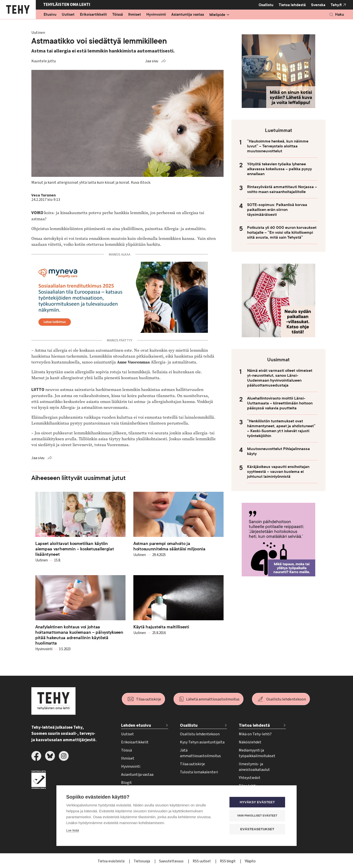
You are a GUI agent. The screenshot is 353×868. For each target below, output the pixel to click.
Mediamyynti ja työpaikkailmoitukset (257, 753)
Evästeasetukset (257, 829)
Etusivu (50, 15)
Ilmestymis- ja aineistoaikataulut (254, 767)
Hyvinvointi (156, 15)
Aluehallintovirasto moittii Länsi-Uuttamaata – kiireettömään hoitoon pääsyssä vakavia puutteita (280, 403)
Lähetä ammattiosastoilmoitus (213, 699)
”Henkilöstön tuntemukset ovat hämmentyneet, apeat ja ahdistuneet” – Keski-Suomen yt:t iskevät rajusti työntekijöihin (281, 428)
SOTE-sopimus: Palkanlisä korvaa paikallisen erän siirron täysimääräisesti (277, 210)
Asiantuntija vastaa (188, 15)
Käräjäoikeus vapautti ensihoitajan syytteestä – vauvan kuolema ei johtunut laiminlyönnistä (278, 472)
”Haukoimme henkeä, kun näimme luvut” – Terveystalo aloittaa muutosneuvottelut (278, 146)
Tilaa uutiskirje (149, 699)
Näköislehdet (250, 742)
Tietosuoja (142, 861)
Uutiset (68, 15)
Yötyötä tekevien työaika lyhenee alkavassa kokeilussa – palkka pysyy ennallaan (279, 169)
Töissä (118, 15)
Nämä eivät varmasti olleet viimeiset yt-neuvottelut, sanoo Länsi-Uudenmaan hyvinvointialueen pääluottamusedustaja (280, 378)
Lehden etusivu (136, 725)
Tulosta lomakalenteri (199, 772)
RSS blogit (228, 861)
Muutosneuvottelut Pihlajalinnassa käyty (278, 451)
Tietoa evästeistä (111, 861)
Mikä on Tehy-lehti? (255, 734)
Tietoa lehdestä (292, 5)
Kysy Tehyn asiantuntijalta (202, 742)
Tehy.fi (336, 5)
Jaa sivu (152, 61)
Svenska (318, 5)
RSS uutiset (202, 861)
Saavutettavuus (172, 861)
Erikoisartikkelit (93, 15)
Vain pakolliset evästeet (257, 815)
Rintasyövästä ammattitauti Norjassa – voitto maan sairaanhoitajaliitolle (282, 189)
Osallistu (266, 5)
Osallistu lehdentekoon (286, 699)
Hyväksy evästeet (257, 802)
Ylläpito (250, 861)
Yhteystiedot (250, 778)
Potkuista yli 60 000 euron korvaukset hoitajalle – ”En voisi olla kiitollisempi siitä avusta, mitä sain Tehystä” (282, 233)
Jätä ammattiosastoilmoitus (200, 753)
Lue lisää (73, 830)
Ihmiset (135, 15)
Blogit (126, 783)
